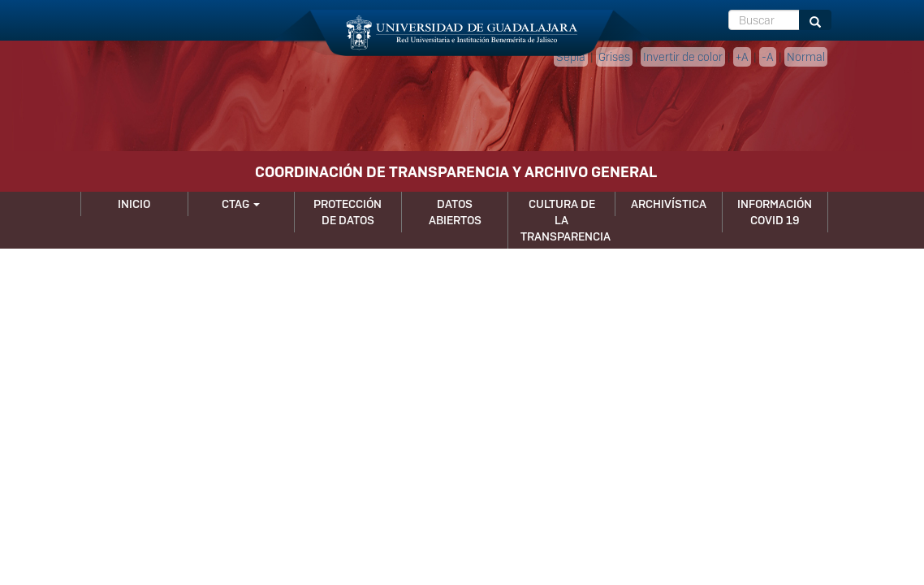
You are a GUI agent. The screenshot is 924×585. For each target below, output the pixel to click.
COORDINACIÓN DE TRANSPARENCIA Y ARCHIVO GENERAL (456, 172)
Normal (806, 57)
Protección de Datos (348, 212)
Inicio (134, 204)
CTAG (241, 204)
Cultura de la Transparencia (566, 220)
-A (768, 57)
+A (742, 57)
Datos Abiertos (455, 212)
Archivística (669, 204)
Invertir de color (683, 57)
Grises (614, 57)
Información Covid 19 (775, 212)
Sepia (571, 57)
